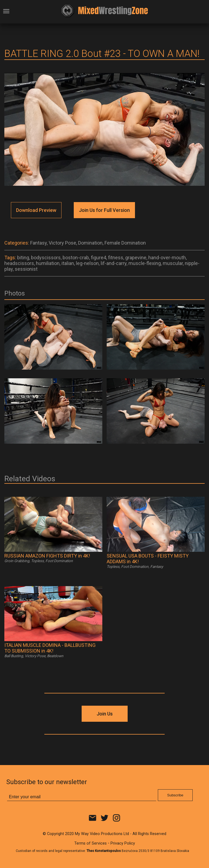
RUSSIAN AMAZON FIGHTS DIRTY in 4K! (47, 556)
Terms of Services (90, 843)
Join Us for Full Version (104, 210)
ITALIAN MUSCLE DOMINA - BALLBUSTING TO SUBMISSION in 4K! (50, 648)
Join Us (105, 714)
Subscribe (175, 795)
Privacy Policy (123, 843)
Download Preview (36, 210)
